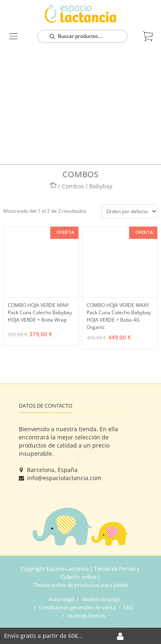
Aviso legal (61, 599)
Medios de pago (101, 599)
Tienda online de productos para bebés (80, 585)
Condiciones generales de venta (77, 607)
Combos (74, 186)
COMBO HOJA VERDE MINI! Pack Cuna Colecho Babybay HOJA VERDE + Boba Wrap (40, 312)
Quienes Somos (86, 615)
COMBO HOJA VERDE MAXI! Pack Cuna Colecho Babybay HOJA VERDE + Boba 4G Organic (119, 316)
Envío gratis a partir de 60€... (44, 636)
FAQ (129, 607)
